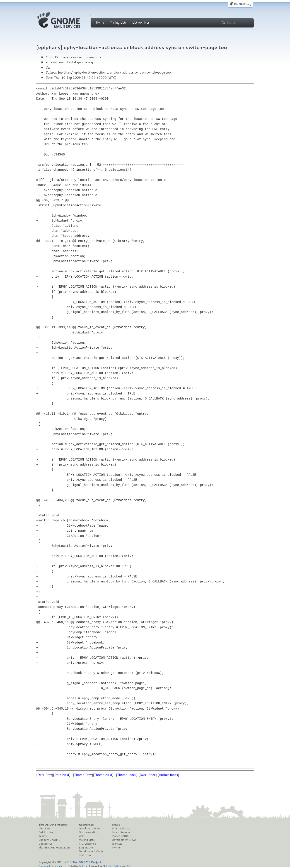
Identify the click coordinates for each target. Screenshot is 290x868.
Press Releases (121, 829)
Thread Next (103, 775)
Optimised (44, 866)
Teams (43, 836)
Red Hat (83, 866)
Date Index (148, 775)
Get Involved (46, 832)
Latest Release (121, 832)
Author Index (168, 775)
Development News (124, 840)
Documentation (88, 832)
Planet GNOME (121, 836)
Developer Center (90, 829)
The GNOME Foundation (54, 848)
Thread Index (127, 775)
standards (60, 866)
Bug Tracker (86, 848)
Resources (86, 825)
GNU (130, 866)
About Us (44, 829)
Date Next (62, 775)
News (116, 825)
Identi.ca (117, 844)
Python (117, 866)
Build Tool (85, 855)
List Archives (141, 22)
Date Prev (45, 775)
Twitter (116, 848)
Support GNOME (49, 840)
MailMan (107, 866)
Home (100, 22)
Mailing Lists (118, 22)
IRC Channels (87, 844)
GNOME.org (243, 4)
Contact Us (46, 844)
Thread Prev (83, 775)
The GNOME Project (53, 825)
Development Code (91, 851)
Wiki (82, 836)
